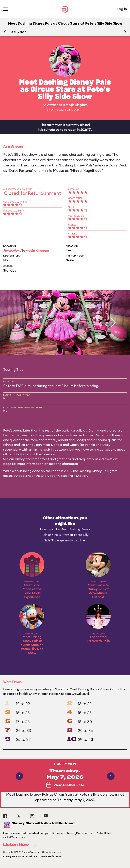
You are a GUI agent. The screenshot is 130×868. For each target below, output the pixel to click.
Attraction (55, 105)
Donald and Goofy (71, 440)
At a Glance (18, 32)
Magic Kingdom (77, 105)
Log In (122, 9)
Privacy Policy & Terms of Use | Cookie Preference (32, 856)
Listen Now (21, 845)
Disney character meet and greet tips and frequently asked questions (67, 459)
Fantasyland (12, 251)
